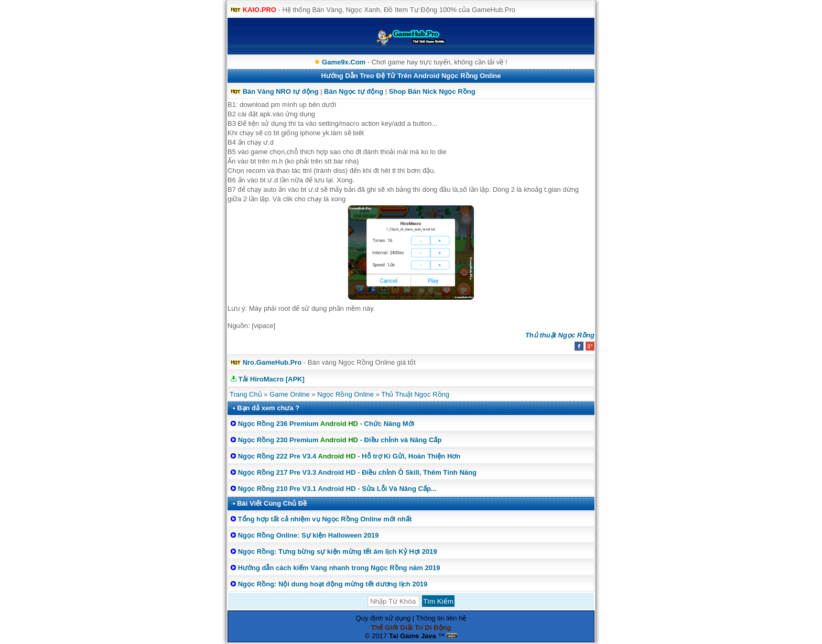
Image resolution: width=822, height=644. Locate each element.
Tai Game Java (413, 636)
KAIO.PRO (259, 10)
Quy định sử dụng (383, 618)
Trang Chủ (246, 394)
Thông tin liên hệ (441, 618)
